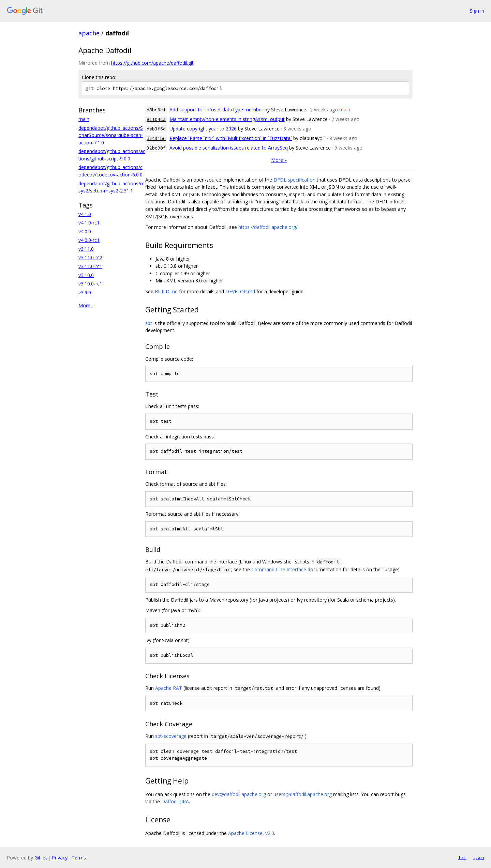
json (479, 857)
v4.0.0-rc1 (89, 240)
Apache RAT (169, 688)
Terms (79, 858)
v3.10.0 (86, 275)
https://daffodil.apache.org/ (268, 227)
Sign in (477, 11)
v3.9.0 (85, 292)
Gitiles (41, 858)
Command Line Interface (279, 569)
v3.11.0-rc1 (90, 266)
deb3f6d (156, 129)
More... (86, 305)
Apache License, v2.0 (251, 833)
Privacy (60, 858)
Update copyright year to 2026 (203, 129)
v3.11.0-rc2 (90, 257)
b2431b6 (156, 138)
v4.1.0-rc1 (89, 223)
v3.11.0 (86, 249)
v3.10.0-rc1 (90, 284)
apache (89, 33)
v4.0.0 (85, 231)
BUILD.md (166, 291)
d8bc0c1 (156, 110)
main (84, 119)
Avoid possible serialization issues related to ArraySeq (229, 148)
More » (279, 160)
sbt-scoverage (171, 736)
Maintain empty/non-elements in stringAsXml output (227, 119)
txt (462, 857)
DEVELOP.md (240, 291)
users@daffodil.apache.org (303, 794)
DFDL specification (294, 180)
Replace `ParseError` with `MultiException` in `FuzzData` (231, 138)
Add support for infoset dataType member (216, 110)
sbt (149, 323)
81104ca (156, 119)
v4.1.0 (85, 214)
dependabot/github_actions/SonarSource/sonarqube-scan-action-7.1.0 (111, 135)
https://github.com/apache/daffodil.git (152, 63)
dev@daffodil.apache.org (239, 794)
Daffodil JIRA (175, 801)
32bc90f (156, 148)
